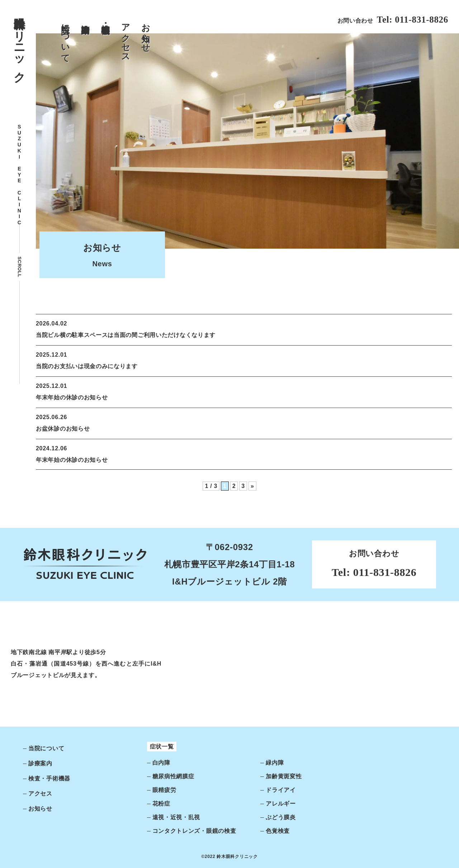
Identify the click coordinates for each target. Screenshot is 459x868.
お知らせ (146, 33)
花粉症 (161, 804)
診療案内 (86, 18)
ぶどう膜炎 (281, 817)
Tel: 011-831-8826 (413, 20)
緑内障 (275, 763)
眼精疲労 (164, 790)
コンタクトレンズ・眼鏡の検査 (194, 831)
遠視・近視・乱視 (176, 817)
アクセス (126, 38)
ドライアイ (281, 790)
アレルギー (281, 804)
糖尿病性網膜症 (173, 776)
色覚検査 (278, 831)
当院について (65, 38)
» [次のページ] (252, 486)
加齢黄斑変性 (284, 776)
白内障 (161, 763)
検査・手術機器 (106, 19)
